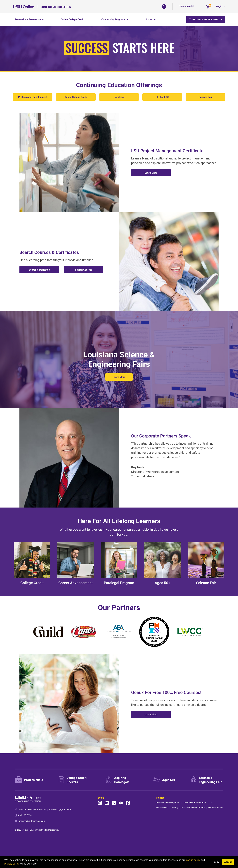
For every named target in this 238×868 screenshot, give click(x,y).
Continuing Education (56, 7)
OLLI (212, 803)
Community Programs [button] (114, 19)
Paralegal (119, 97)
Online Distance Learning (195, 803)
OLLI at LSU (162, 97)
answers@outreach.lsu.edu (32, 821)
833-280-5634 (25, 815)
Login (219, 6)
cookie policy (193, 860)
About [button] (149, 19)
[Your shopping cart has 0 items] (208, 7)
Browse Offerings (204, 19)
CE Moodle (185, 6)
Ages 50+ (162, 583)
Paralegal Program (119, 583)
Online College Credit (72, 19)
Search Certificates (39, 270)
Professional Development (29, 19)
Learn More (151, 173)
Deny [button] (216, 862)
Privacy (174, 808)
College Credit (32, 583)
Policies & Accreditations (193, 808)
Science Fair (205, 97)
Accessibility (162, 808)
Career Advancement (76, 583)
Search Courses (84, 270)
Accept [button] (228, 862)
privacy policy (12, 864)
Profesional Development (168, 803)
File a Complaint (216, 808)
